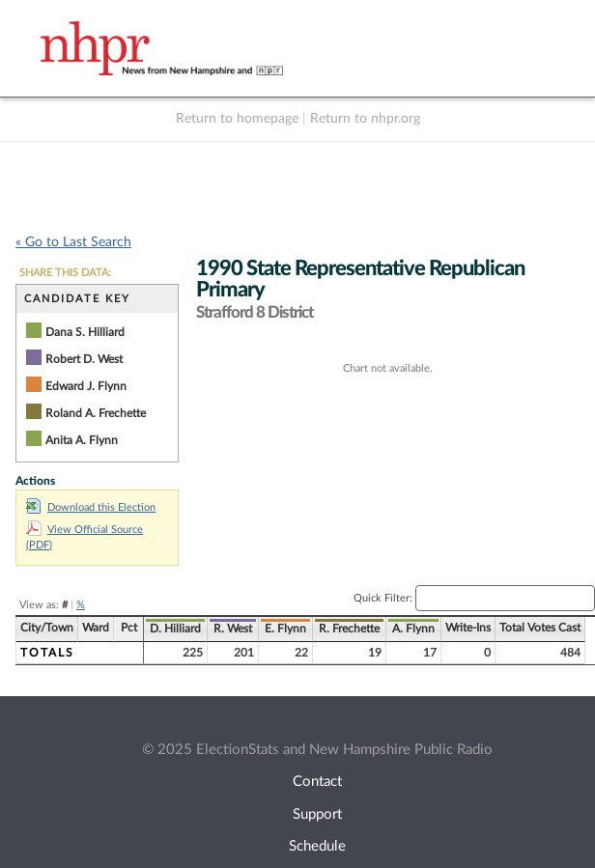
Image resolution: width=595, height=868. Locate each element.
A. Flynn (413, 629)
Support (317, 814)
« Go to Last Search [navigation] (73, 242)
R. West (233, 629)
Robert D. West (84, 359)
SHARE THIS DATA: (65, 273)
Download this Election (91, 507)
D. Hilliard (175, 629)
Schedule (317, 846)
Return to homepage (237, 119)
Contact (317, 782)
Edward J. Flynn (86, 386)
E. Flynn (285, 629)
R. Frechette (349, 629)
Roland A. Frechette (96, 413)
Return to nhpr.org (365, 119)
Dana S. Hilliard (85, 332)
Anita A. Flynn (82, 440)
